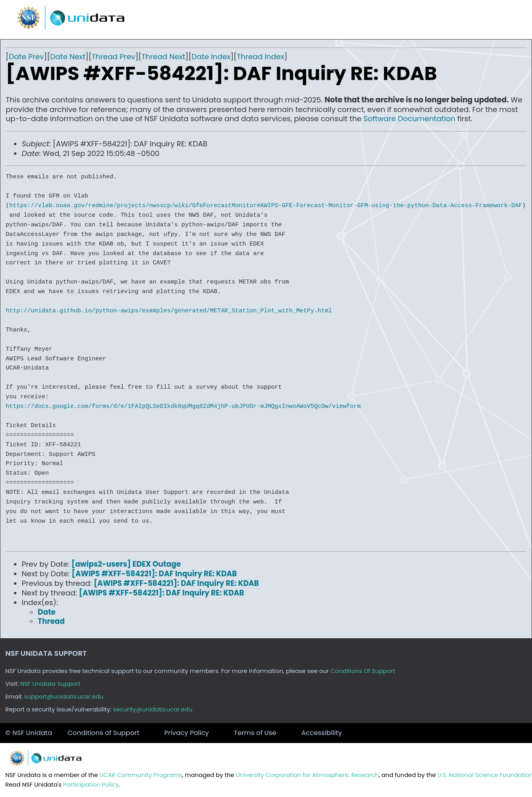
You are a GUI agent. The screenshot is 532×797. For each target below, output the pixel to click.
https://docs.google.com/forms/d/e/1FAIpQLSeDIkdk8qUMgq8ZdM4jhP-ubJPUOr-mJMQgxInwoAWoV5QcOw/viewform (183, 406)
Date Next (68, 57)
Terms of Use (255, 733)
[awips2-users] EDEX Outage (126, 564)
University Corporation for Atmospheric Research (307, 775)
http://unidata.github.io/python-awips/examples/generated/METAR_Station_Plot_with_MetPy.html (169, 311)
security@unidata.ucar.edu (153, 709)
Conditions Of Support (363, 671)
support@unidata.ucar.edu (64, 697)
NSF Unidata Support (51, 684)
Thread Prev (113, 57)
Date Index (211, 57)
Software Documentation (410, 119)
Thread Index (261, 57)
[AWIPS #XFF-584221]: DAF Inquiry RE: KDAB (154, 574)
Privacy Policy (187, 733)
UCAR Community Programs (141, 775)
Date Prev (26, 57)
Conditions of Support (103, 733)
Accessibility (322, 733)
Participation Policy (91, 785)
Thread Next (164, 57)
